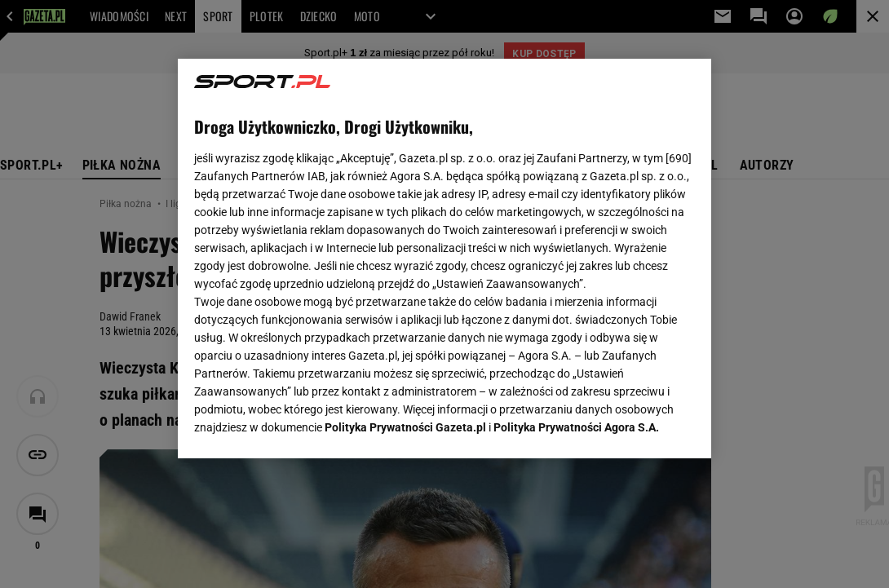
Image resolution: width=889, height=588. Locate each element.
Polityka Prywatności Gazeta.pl (405, 251)
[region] (444, 259)
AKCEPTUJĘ (640, 427)
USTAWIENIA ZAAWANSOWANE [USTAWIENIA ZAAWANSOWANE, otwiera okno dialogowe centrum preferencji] (301, 426)
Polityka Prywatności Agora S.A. (576, 251)
